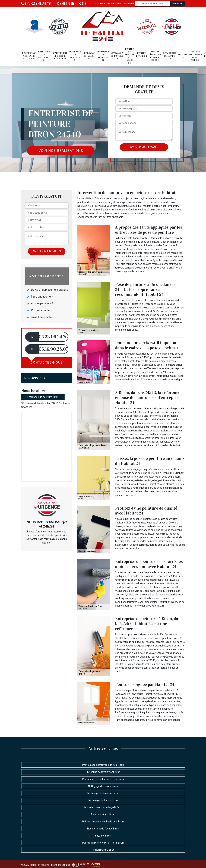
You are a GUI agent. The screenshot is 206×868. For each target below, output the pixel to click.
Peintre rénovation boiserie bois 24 (155, 56)
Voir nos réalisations (61, 151)
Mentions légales (61, 865)
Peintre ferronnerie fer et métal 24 (196, 56)
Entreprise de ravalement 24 (44, 56)
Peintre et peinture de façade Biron (103, 807)
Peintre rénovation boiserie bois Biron (103, 822)
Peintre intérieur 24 (141, 56)
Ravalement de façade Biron (103, 829)
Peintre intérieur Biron (103, 815)
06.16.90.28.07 (72, 4)
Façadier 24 (183, 56)
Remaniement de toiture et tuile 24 (60, 56)
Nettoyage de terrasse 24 (103, 56)
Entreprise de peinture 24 (75, 56)
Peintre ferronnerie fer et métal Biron (103, 843)
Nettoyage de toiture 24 (117, 56)
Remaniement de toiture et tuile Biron (103, 779)
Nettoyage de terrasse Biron (103, 793)
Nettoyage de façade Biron (103, 786)
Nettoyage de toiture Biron (103, 800)
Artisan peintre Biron (103, 850)
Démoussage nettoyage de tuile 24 (29, 56)
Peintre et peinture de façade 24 (129, 56)
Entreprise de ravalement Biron (103, 772)
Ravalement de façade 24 (170, 56)
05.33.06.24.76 (36, 4)
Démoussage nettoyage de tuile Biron (103, 765)
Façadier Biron (103, 836)
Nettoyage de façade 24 (89, 56)
